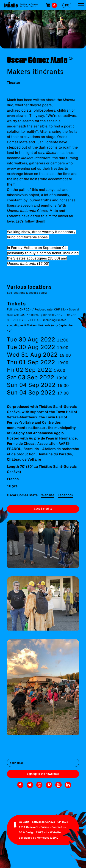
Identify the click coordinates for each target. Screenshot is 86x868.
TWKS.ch (42, 833)
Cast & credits (43, 509)
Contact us (59, 827)
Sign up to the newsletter (43, 774)
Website (48, 495)
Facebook (65, 495)
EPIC (55, 838)
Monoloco (43, 838)
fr (67, 5)
